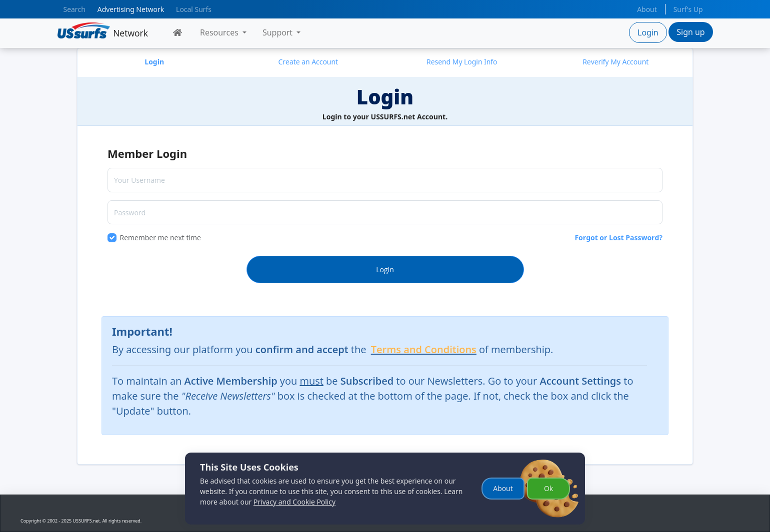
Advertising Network (131, 9)
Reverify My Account (615, 62)
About (647, 9)
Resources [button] (220, 32)
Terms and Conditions (424, 349)
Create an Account (308, 62)
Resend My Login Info (462, 62)
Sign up (690, 32)
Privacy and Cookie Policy (294, 502)
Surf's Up (688, 9)
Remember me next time (160, 238)
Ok (548, 488)
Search (74, 9)
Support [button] (278, 32)
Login (648, 32)
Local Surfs (194, 9)
